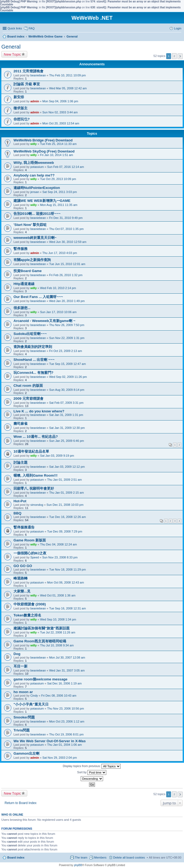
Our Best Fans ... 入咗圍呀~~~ (38, 297)
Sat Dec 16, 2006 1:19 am (64, 683)
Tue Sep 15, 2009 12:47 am (67, 364)
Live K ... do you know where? (39, 411)
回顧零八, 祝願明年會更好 (34, 488)
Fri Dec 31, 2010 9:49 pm (66, 218)
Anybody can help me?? (34, 175)
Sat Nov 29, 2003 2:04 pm (60, 758)
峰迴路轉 (21, 578)
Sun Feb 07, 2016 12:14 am (66, 167)
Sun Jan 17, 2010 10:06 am (58, 312)
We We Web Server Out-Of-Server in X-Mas (50, 741)
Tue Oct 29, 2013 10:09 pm (58, 179)
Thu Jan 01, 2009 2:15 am (66, 493)
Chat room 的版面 (28, 386)
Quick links (15, 28)
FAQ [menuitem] (32, 28)
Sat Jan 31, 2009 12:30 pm (67, 428)
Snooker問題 (24, 717)
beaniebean (38, 75)
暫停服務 (21, 249)
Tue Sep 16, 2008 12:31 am (67, 608)
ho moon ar (23, 692)
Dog (17, 654)
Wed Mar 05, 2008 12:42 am (68, 88)
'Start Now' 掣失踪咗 (30, 225)
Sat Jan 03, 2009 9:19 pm (57, 456)
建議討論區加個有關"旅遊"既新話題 (42, 628)
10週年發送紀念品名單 (31, 451)
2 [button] (174, 56)
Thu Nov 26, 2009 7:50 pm (67, 325)
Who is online (12, 815)
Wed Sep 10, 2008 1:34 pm (58, 619)
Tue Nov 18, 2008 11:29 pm (67, 569)
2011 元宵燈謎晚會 (28, 71)
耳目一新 (21, 666)
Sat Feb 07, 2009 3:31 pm (66, 403)
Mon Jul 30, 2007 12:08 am (67, 657)
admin (35, 101)
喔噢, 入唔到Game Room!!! (35, 475)
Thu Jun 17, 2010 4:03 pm (60, 253)
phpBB (78, 865)
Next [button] (180, 56)
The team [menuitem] (81, 857)
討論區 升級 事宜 (27, 84)
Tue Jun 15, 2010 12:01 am (67, 264)
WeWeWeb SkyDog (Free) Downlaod (44, 151)
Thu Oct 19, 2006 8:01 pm (66, 734)
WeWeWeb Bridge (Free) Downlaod (43, 140)
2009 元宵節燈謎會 (28, 399)
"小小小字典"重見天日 (31, 704)
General (11, 47)
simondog (37, 505)
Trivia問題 (22, 730)
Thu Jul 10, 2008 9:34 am (57, 645)
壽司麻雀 (21, 424)
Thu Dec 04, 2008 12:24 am (58, 544)
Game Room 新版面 (30, 540)
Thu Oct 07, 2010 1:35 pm (66, 229)
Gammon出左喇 (26, 753)
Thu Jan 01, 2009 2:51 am (64, 480)
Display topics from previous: (92, 766)
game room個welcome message (40, 679)
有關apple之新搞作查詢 (32, 260)
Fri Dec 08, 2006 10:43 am (59, 696)
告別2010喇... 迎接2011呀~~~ (37, 214)
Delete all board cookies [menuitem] (129, 857)
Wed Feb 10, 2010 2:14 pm (58, 288)
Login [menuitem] (178, 28)
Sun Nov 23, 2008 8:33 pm (60, 557)
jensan (35, 192)
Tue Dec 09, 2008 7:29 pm (65, 531)
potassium (37, 167)
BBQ (17, 513)
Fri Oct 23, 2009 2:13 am (66, 351)
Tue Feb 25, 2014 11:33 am (58, 144)
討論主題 (21, 462)
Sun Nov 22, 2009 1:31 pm (67, 338)
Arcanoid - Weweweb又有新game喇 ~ (44, 321)
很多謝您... (22, 308)
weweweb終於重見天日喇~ (35, 238)
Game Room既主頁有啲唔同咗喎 (40, 641)
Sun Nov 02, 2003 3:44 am (60, 112)
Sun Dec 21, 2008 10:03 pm (65, 505)
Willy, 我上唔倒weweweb (34, 163)
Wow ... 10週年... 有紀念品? (36, 437)
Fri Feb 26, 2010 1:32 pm (66, 275)
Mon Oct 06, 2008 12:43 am (66, 582)
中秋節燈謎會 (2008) (30, 604)
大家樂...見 (22, 591)
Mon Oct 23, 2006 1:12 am (67, 721)
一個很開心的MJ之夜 (30, 553)
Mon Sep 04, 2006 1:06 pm (60, 101)
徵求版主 (21, 108)
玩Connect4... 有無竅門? (33, 373)
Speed (35, 557)
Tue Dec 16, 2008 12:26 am (67, 517)
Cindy (34, 696)
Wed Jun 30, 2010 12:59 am (68, 242)
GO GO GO (23, 566)
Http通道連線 (24, 284)
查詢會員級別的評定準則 (33, 347)
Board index (16, 857)
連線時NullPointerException (37, 188)
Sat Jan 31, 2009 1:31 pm (66, 415)
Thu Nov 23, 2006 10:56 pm (66, 708)
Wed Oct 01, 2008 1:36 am (58, 595)
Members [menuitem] (100, 857)
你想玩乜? (22, 119)
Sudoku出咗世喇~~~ (30, 334)
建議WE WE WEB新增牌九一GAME (42, 201)
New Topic (12, 54)
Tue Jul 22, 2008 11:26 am (57, 632)
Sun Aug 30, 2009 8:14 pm (67, 390)
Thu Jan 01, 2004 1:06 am (64, 745)
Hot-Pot (20, 501)
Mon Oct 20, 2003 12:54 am (61, 123)
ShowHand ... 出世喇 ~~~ (34, 360)
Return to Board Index (21, 803)
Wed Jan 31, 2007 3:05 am (67, 670)
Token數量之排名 (27, 615)
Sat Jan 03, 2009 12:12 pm (67, 467)
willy (33, 144)
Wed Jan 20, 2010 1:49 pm (67, 301)
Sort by (92, 772)
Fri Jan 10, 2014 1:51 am (56, 155)
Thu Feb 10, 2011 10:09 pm (67, 75)
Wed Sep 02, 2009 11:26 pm (68, 377)
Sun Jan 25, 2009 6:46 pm (67, 441)
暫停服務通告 (24, 527)
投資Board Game (28, 271)
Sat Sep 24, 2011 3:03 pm (60, 192)
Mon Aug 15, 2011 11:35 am (59, 205)
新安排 (19, 97)
